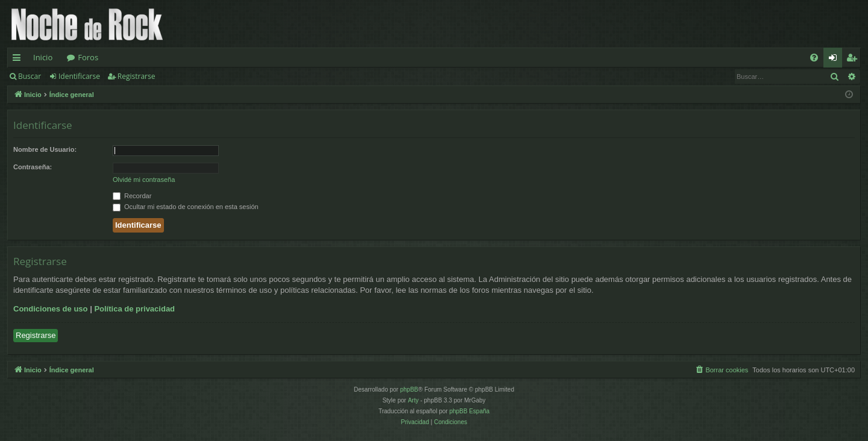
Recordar (132, 196)
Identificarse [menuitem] (836, 60)
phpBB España (469, 411)
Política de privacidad (134, 309)
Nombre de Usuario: (45, 149)
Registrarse (137, 76)
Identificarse (79, 76)
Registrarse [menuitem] (854, 60)
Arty (414, 400)
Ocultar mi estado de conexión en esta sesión (186, 207)
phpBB (409, 389)
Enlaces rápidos (19, 60)
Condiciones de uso (51, 309)
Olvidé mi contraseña (144, 180)
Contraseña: (33, 167)
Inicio (43, 57)
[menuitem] (814, 58)
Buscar (30, 76)
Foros (88, 57)
